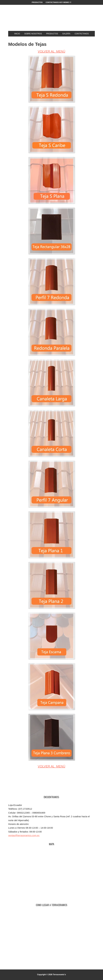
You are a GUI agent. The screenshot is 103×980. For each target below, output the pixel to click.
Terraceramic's (52, 19)
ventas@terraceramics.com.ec (24, 835)
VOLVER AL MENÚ (52, 51)
